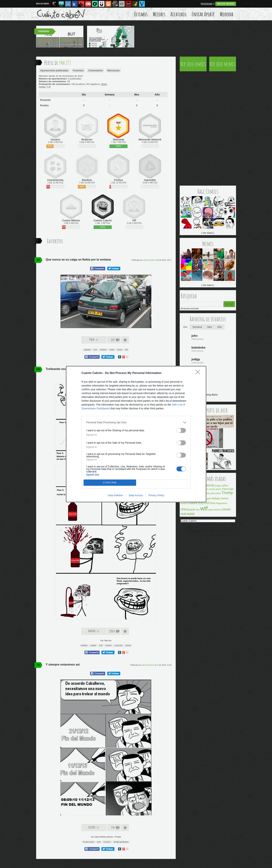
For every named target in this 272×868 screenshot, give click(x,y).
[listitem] (136, 422)
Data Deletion (115, 495)
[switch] (181, 430)
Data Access (136, 495)
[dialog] (136, 434)
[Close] (199, 373)
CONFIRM (110, 483)
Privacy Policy (156, 495)
